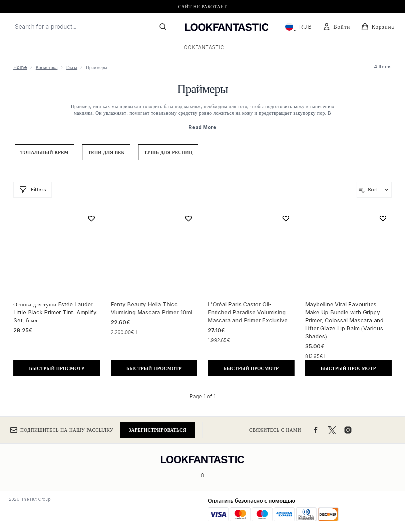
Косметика (47, 67)
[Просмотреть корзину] (378, 27)
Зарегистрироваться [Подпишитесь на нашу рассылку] (158, 430)
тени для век (106, 152)
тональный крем (44, 152)
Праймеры (202, 88)
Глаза (72, 67)
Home (20, 67)
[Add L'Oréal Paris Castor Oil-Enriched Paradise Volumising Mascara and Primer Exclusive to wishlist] (286, 218)
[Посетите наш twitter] (332, 430)
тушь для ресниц (168, 152)
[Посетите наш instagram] (348, 430)
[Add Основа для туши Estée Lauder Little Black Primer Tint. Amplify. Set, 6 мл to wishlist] (91, 218)
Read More (202, 127)
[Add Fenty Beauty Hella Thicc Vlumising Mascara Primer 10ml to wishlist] (188, 218)
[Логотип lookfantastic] (227, 26)
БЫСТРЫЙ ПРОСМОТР (57, 368)
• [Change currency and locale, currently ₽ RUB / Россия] (299, 27)
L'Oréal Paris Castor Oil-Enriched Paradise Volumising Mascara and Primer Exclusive (248, 312)
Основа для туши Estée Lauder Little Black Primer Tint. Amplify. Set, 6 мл (56, 312)
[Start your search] (91, 27)
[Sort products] (374, 190)
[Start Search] (163, 27)
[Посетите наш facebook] (316, 430)
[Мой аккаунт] (336, 27)
